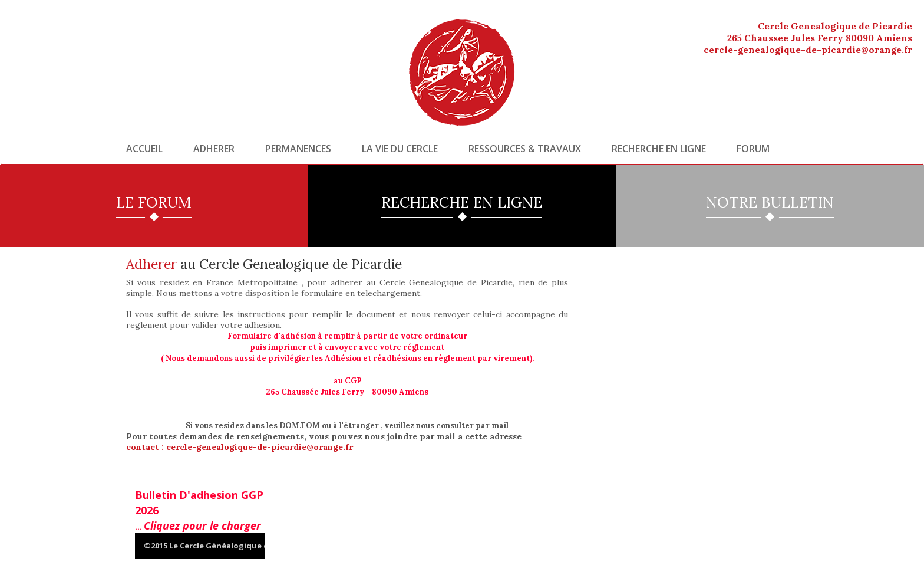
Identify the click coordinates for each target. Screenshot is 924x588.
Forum (753, 149)
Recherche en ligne (659, 149)
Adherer (214, 149)
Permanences (298, 149)
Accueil (144, 149)
